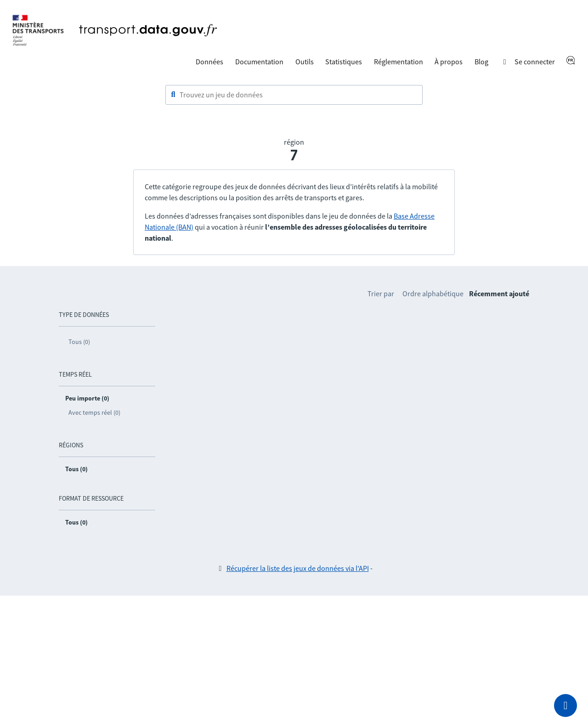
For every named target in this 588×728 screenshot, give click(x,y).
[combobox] (294, 95)
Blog (481, 62)
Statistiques (344, 62)
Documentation (259, 62)
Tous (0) (79, 342)
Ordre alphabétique (433, 293)
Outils (305, 62)
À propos (449, 62)
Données (209, 62)
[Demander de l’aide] (565, 705)
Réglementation (399, 62)
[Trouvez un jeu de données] (294, 95)
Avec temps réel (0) (94, 412)
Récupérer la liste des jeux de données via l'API (298, 568)
